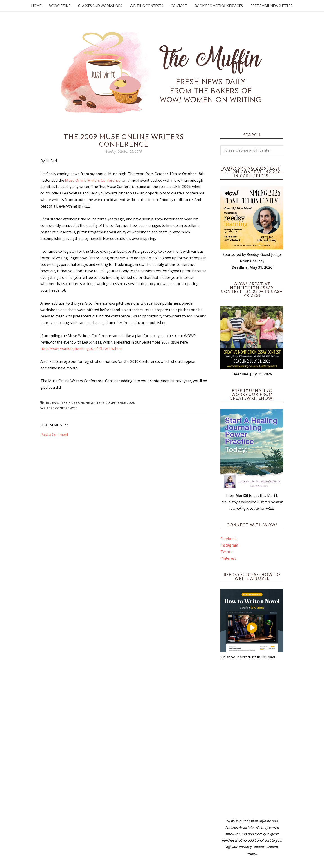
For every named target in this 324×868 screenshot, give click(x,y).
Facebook (229, 539)
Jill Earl (53, 403)
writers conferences (59, 408)
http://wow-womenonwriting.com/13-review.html (82, 348)
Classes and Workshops (100, 6)
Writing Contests (146, 6)
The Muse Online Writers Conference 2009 (98, 403)
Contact (179, 6)
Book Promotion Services (219, 6)
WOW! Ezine (60, 6)
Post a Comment (54, 435)
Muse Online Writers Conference (93, 180)
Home (36, 6)
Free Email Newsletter (272, 6)
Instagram (229, 545)
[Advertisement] (252, 739)
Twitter (227, 552)
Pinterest (228, 558)
